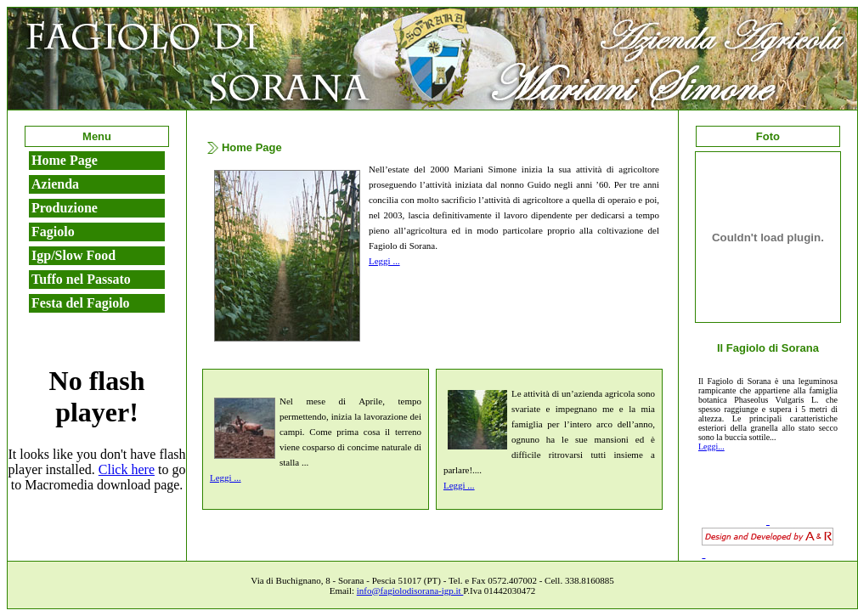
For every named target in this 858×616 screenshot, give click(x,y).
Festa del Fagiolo (81, 303)
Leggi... (711, 446)
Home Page (65, 160)
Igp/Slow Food (73, 255)
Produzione (65, 208)
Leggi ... (384, 261)
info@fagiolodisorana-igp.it (410, 591)
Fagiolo (53, 232)
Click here (127, 469)
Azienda (55, 184)
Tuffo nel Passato (81, 279)
